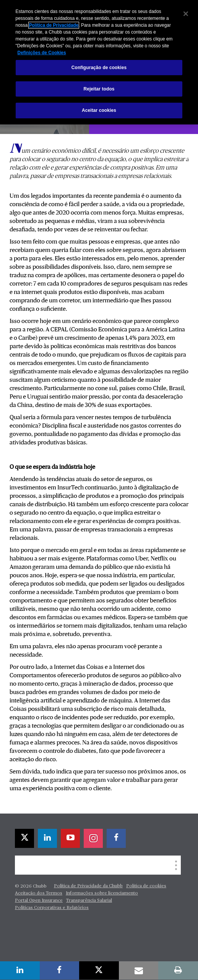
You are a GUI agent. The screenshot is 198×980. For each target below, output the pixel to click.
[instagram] (93, 838)
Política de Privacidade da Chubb (88, 886)
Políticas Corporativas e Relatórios (52, 908)
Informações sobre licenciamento (102, 893)
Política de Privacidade (54, 25)
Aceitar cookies (99, 110)
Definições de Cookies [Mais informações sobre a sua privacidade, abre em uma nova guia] (42, 53)
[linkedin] (47, 838)
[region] (99, 62)
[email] (139, 970)
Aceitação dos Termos (39, 893)
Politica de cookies (146, 886)
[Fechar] (186, 14)
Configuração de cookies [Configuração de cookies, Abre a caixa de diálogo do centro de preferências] (99, 68)
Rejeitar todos (99, 89)
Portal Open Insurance (39, 901)
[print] (178, 970)
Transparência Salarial (89, 901)
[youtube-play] (70, 838)
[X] (24, 838)
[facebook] (116, 838)
